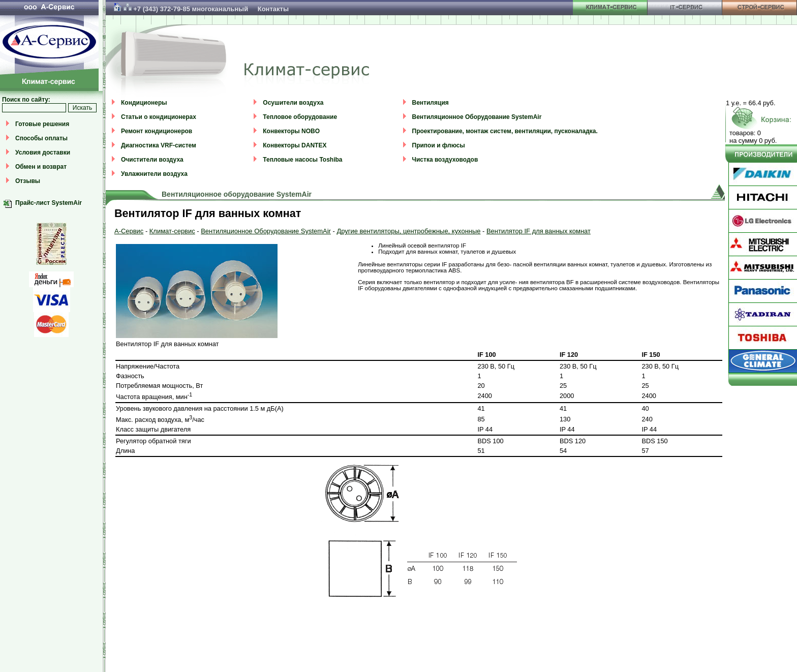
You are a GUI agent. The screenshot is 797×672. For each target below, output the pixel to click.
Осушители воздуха (293, 103)
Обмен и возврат (41, 167)
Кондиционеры (144, 103)
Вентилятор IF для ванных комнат (539, 231)
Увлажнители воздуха (154, 174)
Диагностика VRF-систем (159, 145)
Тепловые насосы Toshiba (302, 160)
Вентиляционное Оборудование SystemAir (477, 117)
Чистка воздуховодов (445, 160)
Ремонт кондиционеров (157, 131)
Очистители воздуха (152, 160)
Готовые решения (42, 124)
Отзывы (28, 181)
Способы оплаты (41, 138)
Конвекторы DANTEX (295, 145)
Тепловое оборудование (300, 117)
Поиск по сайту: (26, 100)
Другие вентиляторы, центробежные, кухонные (408, 231)
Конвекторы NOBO (291, 131)
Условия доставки (43, 152)
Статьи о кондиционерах (159, 117)
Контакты (273, 9)
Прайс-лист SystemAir (49, 203)
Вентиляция (431, 103)
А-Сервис (129, 231)
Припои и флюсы (439, 145)
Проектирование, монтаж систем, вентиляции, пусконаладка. (505, 131)
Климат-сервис (172, 231)
